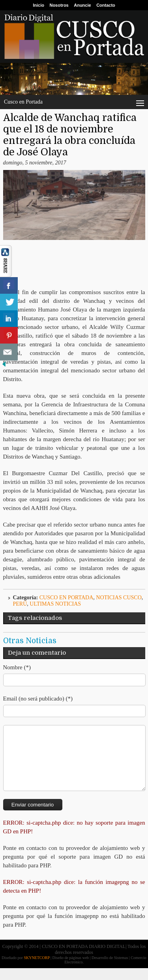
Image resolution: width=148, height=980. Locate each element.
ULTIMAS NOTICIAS (55, 604)
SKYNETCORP (37, 970)
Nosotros (59, 5)
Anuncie (82, 5)
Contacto (106, 5)
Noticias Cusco (119, 598)
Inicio (38, 5)
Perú (20, 604)
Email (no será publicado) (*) (38, 699)
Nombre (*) (17, 667)
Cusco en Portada (67, 598)
